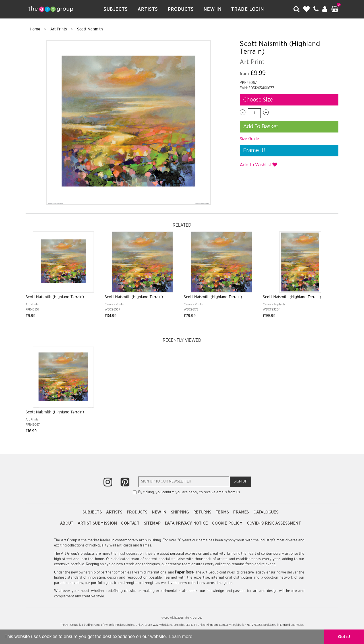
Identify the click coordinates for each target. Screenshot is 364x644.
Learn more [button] (181, 636)
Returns (203, 512)
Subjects (116, 9)
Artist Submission (98, 523)
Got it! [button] (344, 637)
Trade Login (248, 9)
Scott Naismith (90, 29)
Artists (148, 9)
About (67, 523)
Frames (242, 512)
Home (36, 29)
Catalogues (266, 512)
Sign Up (241, 482)
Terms (223, 512)
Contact (131, 523)
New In (213, 9)
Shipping (181, 512)
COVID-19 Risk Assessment (274, 523)
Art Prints (59, 29)
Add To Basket (261, 127)
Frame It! (254, 150)
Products (181, 9)
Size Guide (249, 139)
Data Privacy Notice (187, 523)
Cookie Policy (228, 523)
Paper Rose (184, 572)
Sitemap (153, 523)
